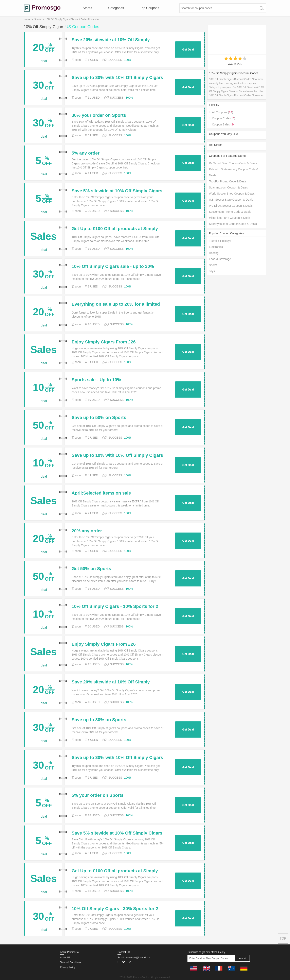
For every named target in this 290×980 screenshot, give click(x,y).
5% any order (86, 153)
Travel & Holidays (220, 241)
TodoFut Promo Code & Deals (228, 181)
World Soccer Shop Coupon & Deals (232, 194)
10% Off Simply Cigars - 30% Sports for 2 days (115, 909)
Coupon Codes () (223, 118)
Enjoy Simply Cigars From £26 (104, 342)
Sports (38, 19)
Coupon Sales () (224, 124)
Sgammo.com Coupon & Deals (228, 187)
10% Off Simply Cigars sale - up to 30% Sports (113, 266)
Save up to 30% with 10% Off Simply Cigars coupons (117, 78)
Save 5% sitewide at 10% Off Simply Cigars (117, 191)
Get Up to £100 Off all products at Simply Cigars (115, 229)
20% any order (87, 531)
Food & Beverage (220, 259)
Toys (212, 271)
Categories (116, 8)
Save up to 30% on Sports (99, 720)
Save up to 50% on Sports (99, 418)
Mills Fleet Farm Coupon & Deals (230, 218)
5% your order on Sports (98, 795)
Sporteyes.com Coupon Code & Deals (233, 224)
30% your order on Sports (99, 115)
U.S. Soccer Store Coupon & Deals (231, 200)
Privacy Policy (68, 967)
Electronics (216, 247)
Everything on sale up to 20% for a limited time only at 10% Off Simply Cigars (116, 304)
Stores (87, 8)
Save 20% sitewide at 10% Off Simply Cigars (111, 40)
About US (65, 958)
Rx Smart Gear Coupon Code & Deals (233, 163)
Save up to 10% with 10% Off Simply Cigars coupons (117, 455)
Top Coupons (150, 8)
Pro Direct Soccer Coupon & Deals (231, 206)
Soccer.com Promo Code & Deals (230, 212)
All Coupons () (222, 112)
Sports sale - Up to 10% (96, 380)
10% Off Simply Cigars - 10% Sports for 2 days (115, 606)
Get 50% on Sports (91, 569)
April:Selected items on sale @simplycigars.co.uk (101, 493)
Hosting (214, 253)
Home (27, 19)
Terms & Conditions (71, 962)
